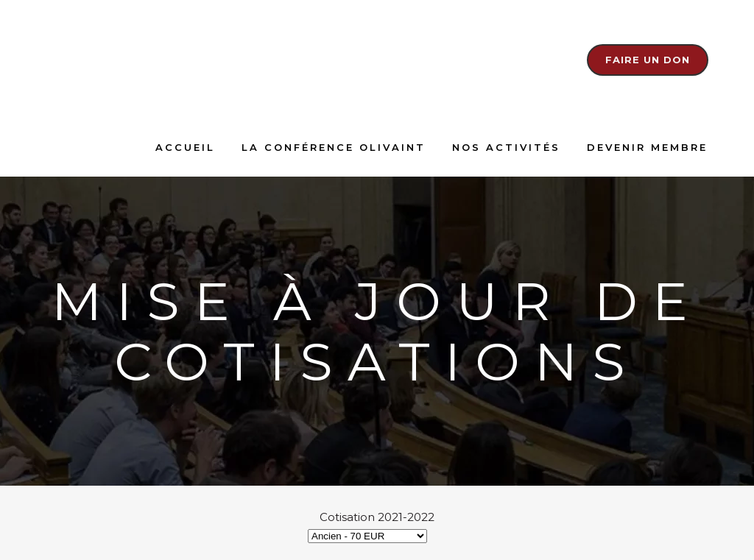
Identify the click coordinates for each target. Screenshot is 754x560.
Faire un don (648, 60)
